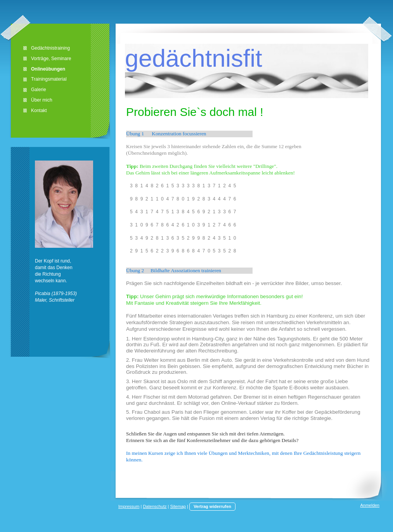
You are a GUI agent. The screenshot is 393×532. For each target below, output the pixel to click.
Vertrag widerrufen (212, 506)
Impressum (129, 506)
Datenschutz (155, 506)
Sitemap (178, 506)
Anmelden (370, 505)
